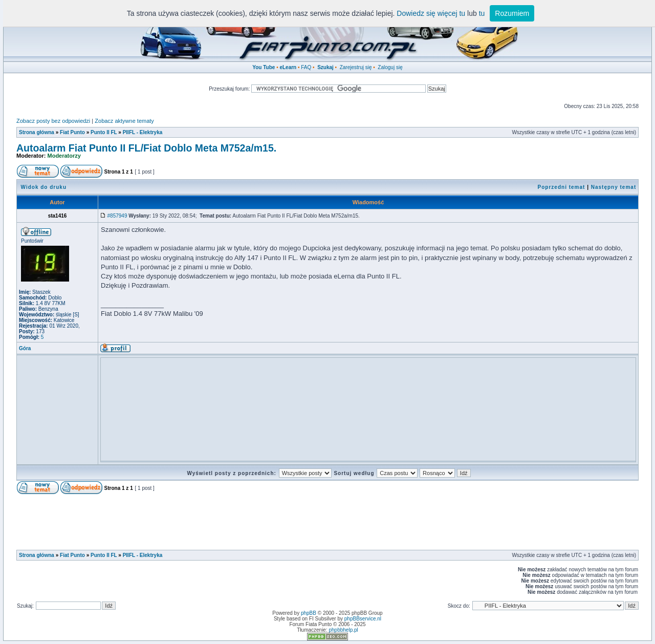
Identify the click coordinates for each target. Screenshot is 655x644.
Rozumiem (512, 13)
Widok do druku (44, 187)
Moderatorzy (64, 156)
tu (482, 13)
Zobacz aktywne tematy (124, 121)
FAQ (306, 67)
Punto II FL (104, 132)
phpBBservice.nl (363, 619)
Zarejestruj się (356, 67)
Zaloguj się (390, 67)
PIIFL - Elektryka (143, 132)
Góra (25, 348)
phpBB (309, 613)
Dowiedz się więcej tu (431, 13)
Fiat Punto (72, 132)
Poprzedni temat (562, 187)
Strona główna (37, 132)
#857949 (117, 216)
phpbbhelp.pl (343, 630)
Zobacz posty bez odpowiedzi (53, 121)
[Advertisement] (290, 383)
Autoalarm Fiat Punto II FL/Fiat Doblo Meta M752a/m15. (146, 148)
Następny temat (614, 187)
